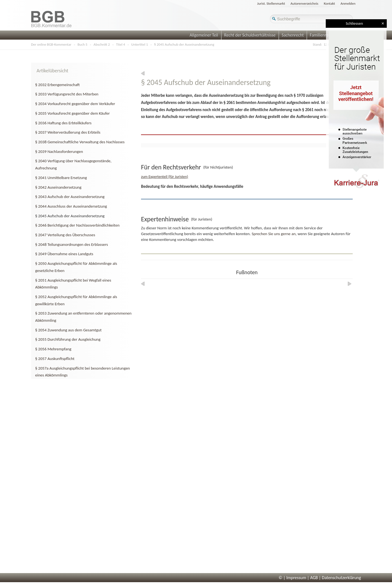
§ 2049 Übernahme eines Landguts (64, 254)
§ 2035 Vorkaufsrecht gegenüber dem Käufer (72, 113)
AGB (314, 578)
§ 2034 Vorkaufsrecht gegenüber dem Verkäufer (75, 104)
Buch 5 (82, 44)
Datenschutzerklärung (341, 578)
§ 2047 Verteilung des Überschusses (65, 235)
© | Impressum (292, 578)
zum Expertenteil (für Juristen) (165, 177)
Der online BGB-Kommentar (51, 44)
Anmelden (348, 3)
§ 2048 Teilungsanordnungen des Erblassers (72, 244)
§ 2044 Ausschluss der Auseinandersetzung (71, 206)
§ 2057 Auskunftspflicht (55, 359)
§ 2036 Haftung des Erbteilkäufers (63, 123)
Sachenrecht (293, 35)
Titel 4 (121, 44)
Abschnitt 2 (102, 44)
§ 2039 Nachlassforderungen (59, 152)
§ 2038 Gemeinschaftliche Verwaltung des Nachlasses (80, 142)
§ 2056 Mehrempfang (53, 349)
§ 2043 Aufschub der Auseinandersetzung (70, 197)
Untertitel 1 (140, 44)
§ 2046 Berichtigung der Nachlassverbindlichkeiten (77, 225)
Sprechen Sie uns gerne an (274, 234)
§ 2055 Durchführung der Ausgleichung (68, 339)
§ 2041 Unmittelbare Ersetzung (61, 178)
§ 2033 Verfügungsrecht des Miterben (67, 94)
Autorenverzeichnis (304, 3)
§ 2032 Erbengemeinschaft (57, 85)
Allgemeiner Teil (204, 35)
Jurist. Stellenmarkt (271, 3)
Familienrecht (322, 35)
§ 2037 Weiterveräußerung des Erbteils (68, 132)
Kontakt (329, 3)
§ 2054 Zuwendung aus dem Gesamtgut (68, 330)
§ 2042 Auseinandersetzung (58, 187)
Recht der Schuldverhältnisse (250, 35)
